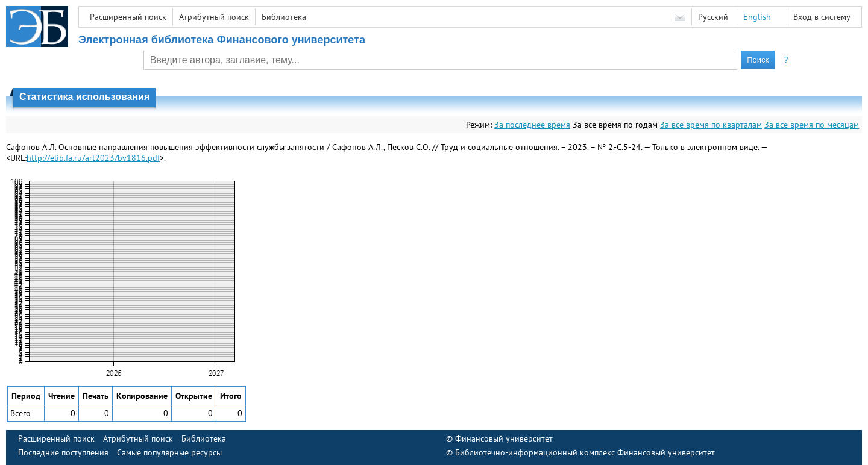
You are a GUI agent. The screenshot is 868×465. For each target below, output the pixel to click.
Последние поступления (63, 452)
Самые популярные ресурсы (169, 452)
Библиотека (284, 17)
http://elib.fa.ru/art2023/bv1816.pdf (93, 158)
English (757, 17)
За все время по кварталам (711, 125)
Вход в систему (822, 17)
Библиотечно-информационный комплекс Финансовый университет (585, 452)
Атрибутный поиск (214, 17)
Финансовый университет (504, 438)
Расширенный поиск (128, 17)
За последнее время (532, 125)
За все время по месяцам (812, 125)
